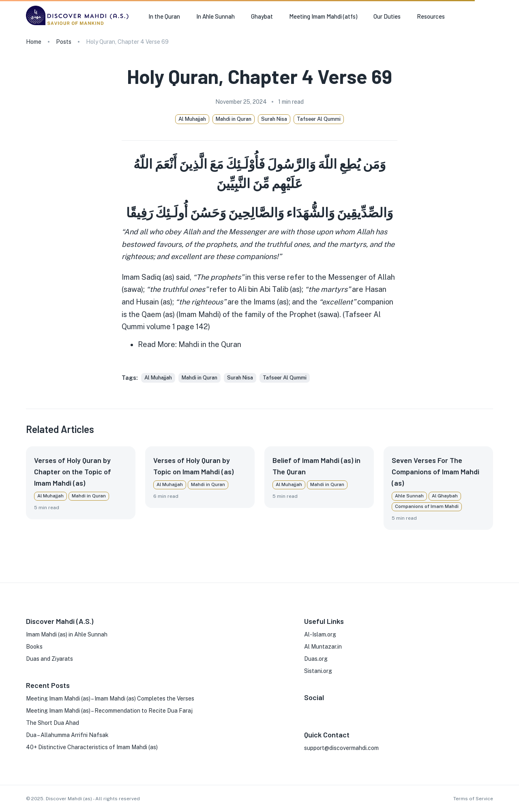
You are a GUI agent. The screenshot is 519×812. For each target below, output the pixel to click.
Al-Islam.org (320, 634)
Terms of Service (473, 799)
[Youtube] (346, 709)
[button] (158, 378)
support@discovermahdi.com (341, 748)
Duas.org (316, 659)
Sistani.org (318, 671)
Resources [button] (431, 16)
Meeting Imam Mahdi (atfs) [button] (323, 16)
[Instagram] (320, 709)
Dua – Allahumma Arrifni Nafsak (67, 735)
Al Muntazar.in (323, 647)
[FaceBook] (307, 709)
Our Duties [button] (387, 16)
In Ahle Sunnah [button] (216, 16)
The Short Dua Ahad (53, 723)
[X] (333, 709)
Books (34, 647)
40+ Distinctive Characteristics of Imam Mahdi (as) (92, 747)
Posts (64, 42)
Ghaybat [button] (262, 16)
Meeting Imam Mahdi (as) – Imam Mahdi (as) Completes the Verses (110, 698)
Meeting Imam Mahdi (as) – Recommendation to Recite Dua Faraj (109, 711)
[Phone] (359, 709)
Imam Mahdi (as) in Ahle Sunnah (67, 634)
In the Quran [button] (164, 16)
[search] (490, 17)
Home (34, 42)
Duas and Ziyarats (49, 659)
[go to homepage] (79, 25)
